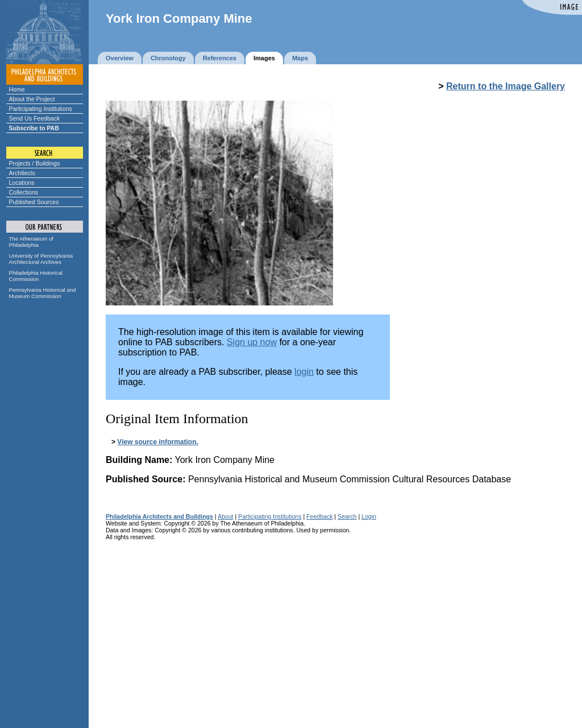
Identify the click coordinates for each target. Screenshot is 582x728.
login (304, 372)
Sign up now (252, 342)
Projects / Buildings (35, 163)
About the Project (32, 99)
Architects (22, 173)
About (226, 516)
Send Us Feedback (35, 118)
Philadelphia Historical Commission (36, 276)
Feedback (319, 516)
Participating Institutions (41, 109)
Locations (22, 183)
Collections (24, 192)
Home (17, 89)
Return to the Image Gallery (506, 86)
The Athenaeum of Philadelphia (31, 242)
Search (347, 516)
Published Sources (34, 202)
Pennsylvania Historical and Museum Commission (43, 293)
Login (369, 516)
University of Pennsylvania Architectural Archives (41, 259)
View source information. (157, 442)
